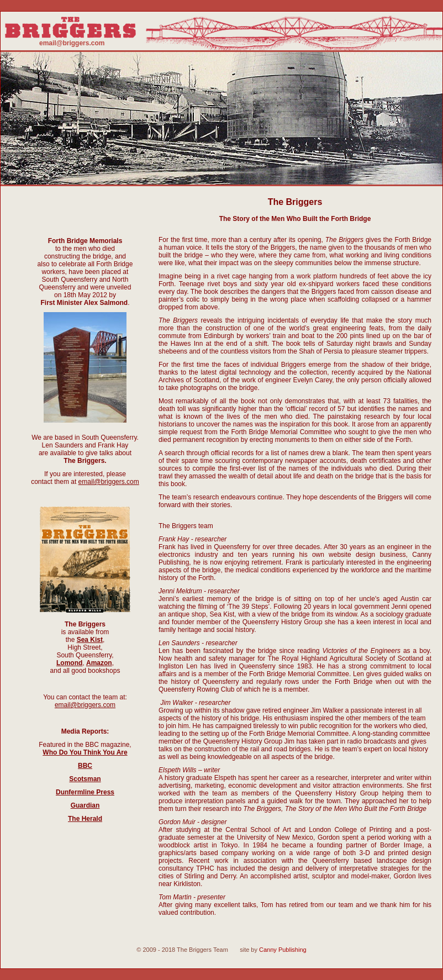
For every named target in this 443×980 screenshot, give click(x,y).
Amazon (99, 663)
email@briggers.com (72, 43)
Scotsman (85, 779)
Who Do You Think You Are (85, 752)
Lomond (69, 663)
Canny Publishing (283, 950)
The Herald (85, 819)
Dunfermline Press (85, 792)
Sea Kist (90, 640)
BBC (85, 766)
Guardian (85, 805)
